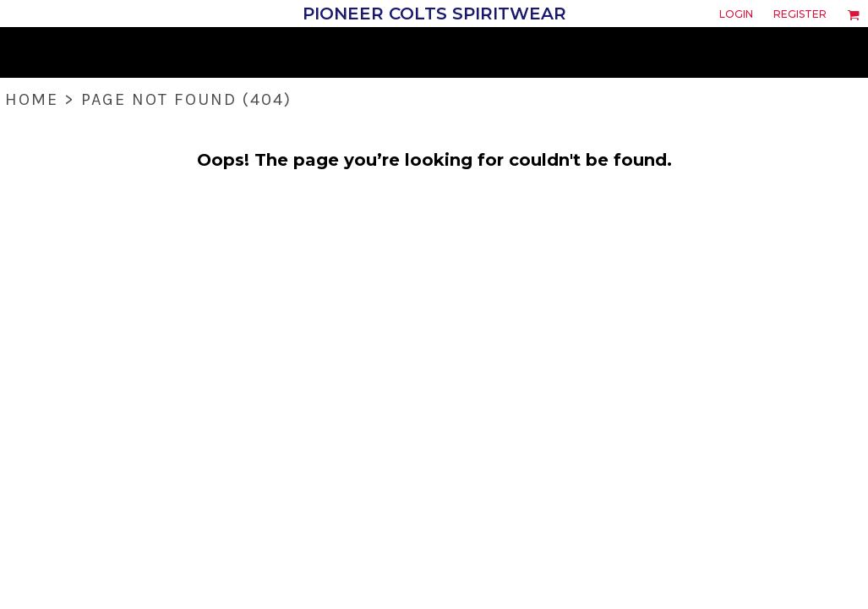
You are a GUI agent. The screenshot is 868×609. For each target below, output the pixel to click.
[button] (853, 15)
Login (736, 14)
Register (800, 14)
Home (32, 99)
